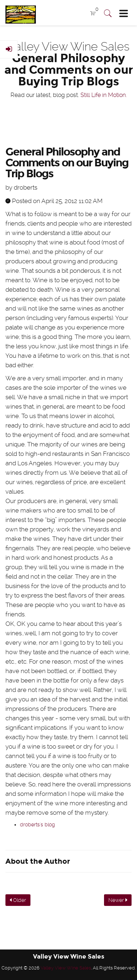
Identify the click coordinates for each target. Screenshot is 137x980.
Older (18, 900)
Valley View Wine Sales (66, 968)
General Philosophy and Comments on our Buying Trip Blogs (67, 163)
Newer (118, 900)
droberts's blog (38, 825)
